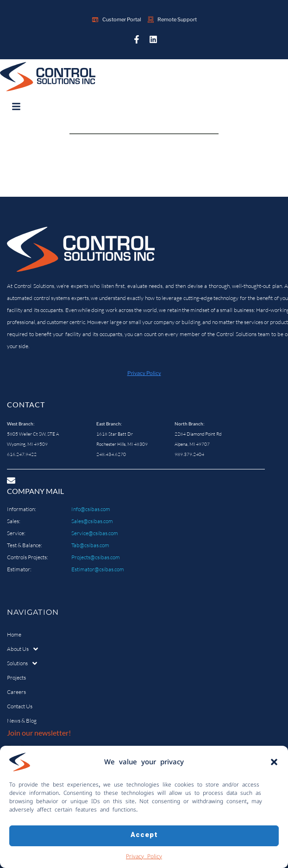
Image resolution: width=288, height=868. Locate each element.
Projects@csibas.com (96, 557)
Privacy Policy (144, 862)
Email (15, 747)
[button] (274, 768)
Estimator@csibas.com (98, 569)
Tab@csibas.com (90, 545)
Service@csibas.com (95, 533)
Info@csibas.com (91, 509)
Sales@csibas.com (92, 521)
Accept (144, 841)
